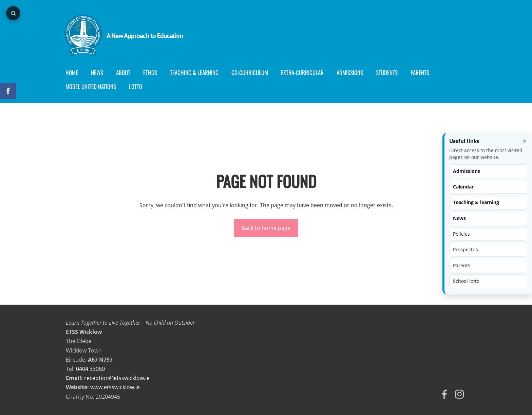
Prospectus (465, 249)
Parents (462, 265)
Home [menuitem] (73, 73)
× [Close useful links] (525, 141)
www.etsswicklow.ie (115, 387)
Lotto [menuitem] (137, 86)
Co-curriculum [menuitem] (251, 73)
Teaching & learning (476, 202)
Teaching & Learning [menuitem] (196, 73)
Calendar (463, 187)
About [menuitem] (125, 73)
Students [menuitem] (388, 73)
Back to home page (266, 228)
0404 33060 (90, 369)
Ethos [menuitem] (151, 73)
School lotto (466, 281)
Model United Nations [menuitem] (92, 86)
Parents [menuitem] (421, 73)
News (459, 218)
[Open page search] (14, 14)
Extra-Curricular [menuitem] (304, 73)
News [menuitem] (98, 73)
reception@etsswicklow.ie (117, 378)
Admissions (467, 171)
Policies (461, 234)
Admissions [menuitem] (351, 73)
